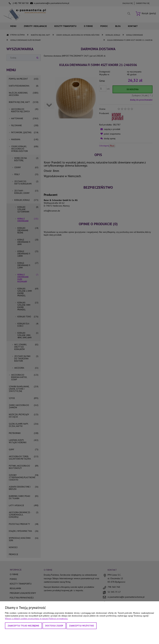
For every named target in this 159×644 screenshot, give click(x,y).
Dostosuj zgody (54, 626)
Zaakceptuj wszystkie (82, 626)
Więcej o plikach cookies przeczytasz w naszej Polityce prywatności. (36, 619)
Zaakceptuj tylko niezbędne (23, 626)
